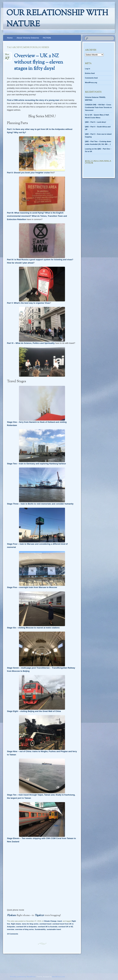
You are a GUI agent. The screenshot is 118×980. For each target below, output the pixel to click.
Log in (88, 69)
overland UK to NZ (66, 927)
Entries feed (90, 73)
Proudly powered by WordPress (23, 977)
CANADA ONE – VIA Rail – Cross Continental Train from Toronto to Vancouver (98, 107)
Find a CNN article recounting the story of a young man (33, 100)
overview (11, 929)
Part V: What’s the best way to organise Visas (29, 303)
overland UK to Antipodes (27, 927)
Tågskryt (39, 915)
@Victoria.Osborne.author (98, 162)
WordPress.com (59, 977)
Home (10, 38)
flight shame (16, 924)
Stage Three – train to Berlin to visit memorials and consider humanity (40, 504)
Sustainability (40, 929)
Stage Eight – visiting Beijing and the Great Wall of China (34, 711)
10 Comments (13, 934)
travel (60, 921)
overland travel (45, 924)
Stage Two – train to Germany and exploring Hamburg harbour (37, 464)
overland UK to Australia (48, 927)
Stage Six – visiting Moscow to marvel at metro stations (33, 628)
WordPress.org (91, 82)
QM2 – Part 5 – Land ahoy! (96, 122)
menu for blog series (30, 924)
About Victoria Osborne (28, 38)
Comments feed (91, 78)
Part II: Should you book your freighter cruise (29, 173)
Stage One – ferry (15, 422)
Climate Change (50, 921)
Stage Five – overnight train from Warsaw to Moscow (32, 587)
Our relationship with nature (57, 19)
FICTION (47, 38)
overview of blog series (25, 929)
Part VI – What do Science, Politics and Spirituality (31, 343)
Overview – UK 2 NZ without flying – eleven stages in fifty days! (39, 62)
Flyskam (11, 915)
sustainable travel (54, 929)
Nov (7, 55)
